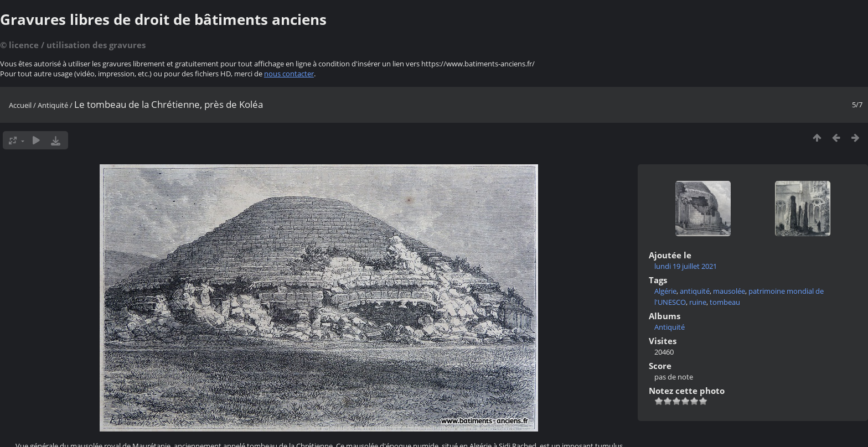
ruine (698, 302)
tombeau (725, 302)
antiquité (695, 291)
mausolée (729, 291)
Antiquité (53, 105)
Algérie (665, 291)
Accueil (20, 105)
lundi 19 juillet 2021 (686, 266)
